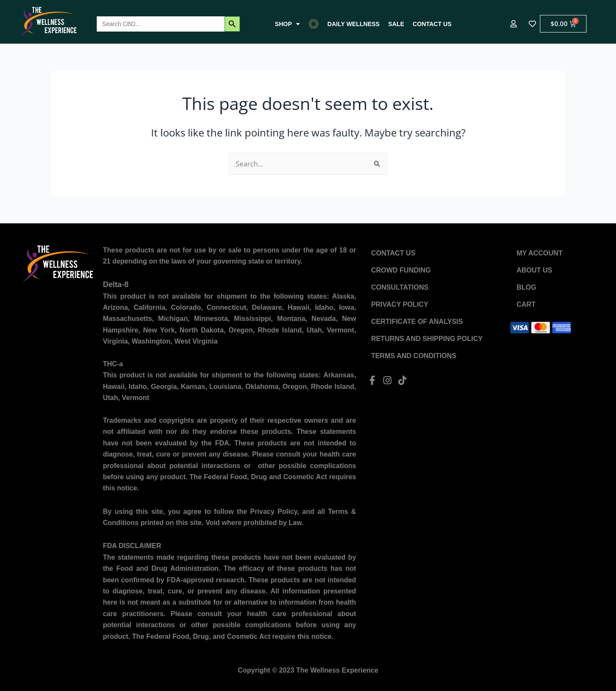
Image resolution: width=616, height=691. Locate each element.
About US (534, 270)
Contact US (432, 24)
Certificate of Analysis (417, 322)
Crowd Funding (401, 270)
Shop (288, 24)
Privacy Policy (400, 304)
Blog (526, 287)
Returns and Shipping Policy (427, 339)
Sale (396, 24)
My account (539, 253)
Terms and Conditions (413, 356)
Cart (526, 304)
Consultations (400, 287)
